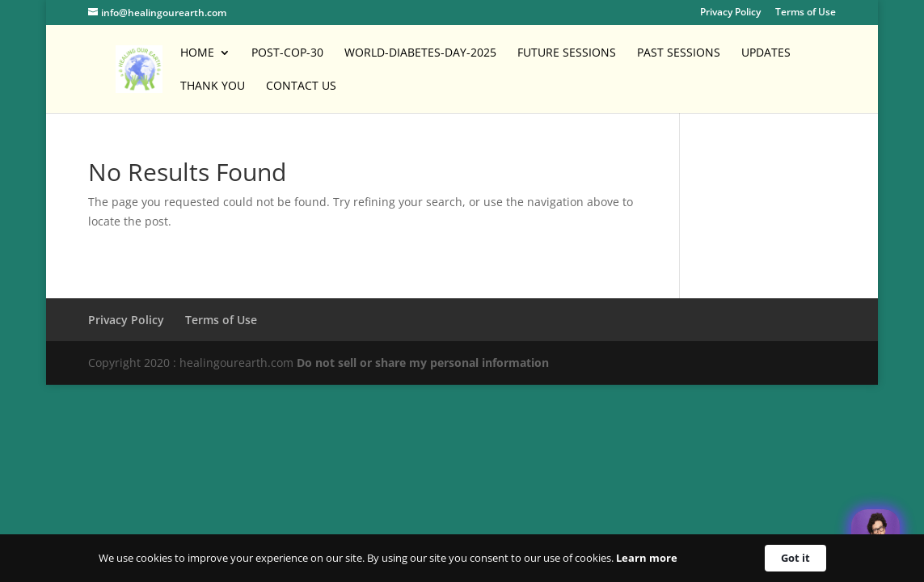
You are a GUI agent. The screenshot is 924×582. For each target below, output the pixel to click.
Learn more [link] (647, 558)
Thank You (213, 86)
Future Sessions (567, 53)
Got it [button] (795, 558)
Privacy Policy (730, 13)
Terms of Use (806, 13)
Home (197, 53)
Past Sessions (679, 53)
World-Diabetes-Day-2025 (420, 53)
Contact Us (301, 86)
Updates (766, 53)
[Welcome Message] (875, 533)
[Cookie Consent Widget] (462, 558)
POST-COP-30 (287, 53)
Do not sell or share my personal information (423, 363)
